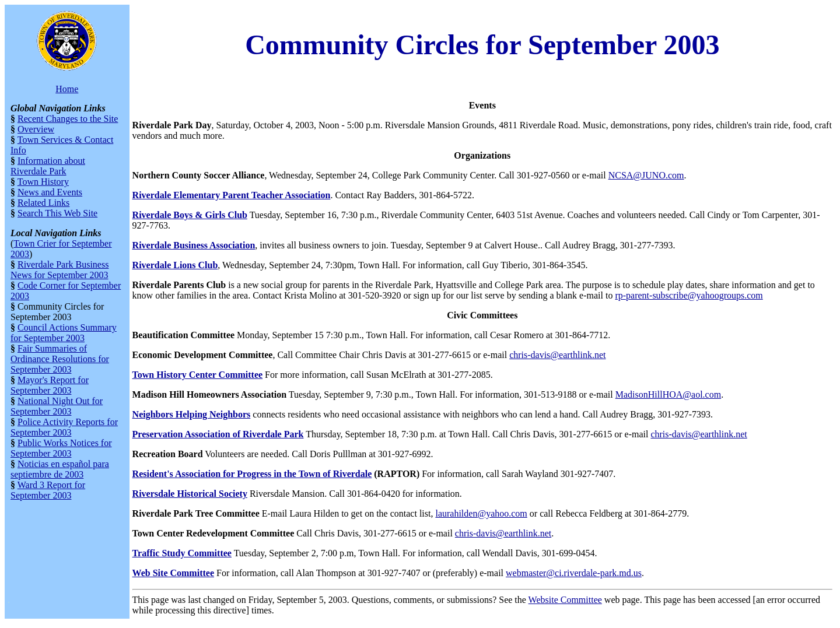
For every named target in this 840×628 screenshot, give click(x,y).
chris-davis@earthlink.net (557, 355)
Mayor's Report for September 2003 (50, 385)
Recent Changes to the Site (68, 119)
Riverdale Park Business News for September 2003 (60, 270)
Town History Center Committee (198, 375)
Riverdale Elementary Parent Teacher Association (232, 195)
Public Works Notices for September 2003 (61, 448)
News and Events (50, 192)
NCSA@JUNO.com (646, 175)
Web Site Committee (173, 573)
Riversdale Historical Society (190, 494)
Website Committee (565, 600)
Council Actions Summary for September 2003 (64, 333)
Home (67, 89)
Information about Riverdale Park (48, 166)
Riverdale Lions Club (175, 265)
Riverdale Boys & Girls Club (190, 215)
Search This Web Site (57, 213)
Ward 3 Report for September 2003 (48, 490)
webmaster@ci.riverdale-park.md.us (574, 573)
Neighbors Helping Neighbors (192, 414)
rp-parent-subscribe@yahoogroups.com (689, 295)
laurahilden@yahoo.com (481, 513)
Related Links (43, 203)
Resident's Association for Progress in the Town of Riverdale (252, 474)
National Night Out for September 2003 (57, 406)
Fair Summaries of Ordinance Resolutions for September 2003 (60, 359)
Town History (43, 182)
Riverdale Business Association (194, 245)
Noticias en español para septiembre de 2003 (60, 469)
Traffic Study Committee (182, 553)
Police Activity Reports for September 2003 (64, 427)
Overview (36, 129)
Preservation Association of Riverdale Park (218, 434)
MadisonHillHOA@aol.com (668, 394)
